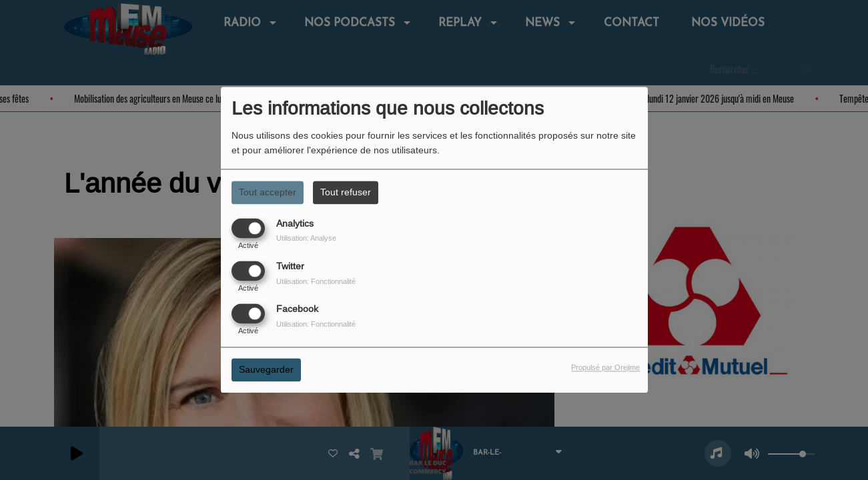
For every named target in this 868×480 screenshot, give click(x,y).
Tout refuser (346, 192)
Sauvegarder (266, 370)
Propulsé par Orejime (605, 368)
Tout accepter (268, 192)
